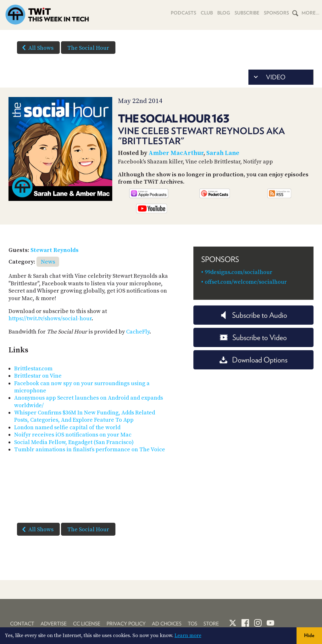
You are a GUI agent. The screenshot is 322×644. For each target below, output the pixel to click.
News (48, 262)
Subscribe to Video (253, 337)
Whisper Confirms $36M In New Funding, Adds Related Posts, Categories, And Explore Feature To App (85, 416)
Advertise (54, 624)
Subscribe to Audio (253, 315)
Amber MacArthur (176, 153)
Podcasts (183, 13)
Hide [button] (309, 635)
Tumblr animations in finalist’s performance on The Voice (90, 450)
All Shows (36, 48)
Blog (224, 13)
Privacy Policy (126, 624)
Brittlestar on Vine (38, 376)
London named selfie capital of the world (67, 427)
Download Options (253, 360)
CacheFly (138, 332)
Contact (22, 624)
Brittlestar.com (33, 369)
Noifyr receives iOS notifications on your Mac (73, 435)
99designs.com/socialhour (239, 272)
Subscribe (247, 13)
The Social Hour (88, 48)
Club (207, 13)
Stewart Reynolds (55, 250)
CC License (87, 624)
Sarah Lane (223, 153)
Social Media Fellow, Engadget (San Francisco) (74, 442)
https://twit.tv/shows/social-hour (50, 319)
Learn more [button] (188, 635)
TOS (192, 624)
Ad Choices (167, 624)
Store (211, 624)
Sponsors (276, 13)
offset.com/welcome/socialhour (246, 282)
